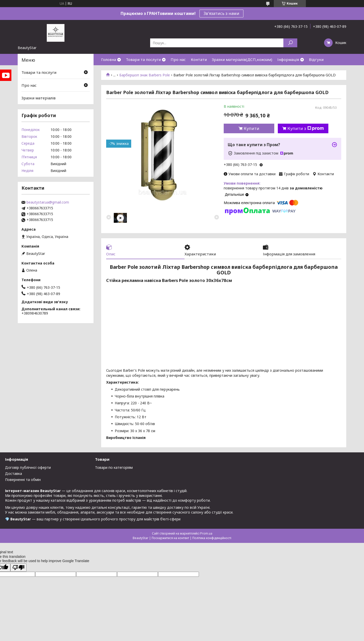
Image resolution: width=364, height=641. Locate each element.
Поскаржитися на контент (170, 538)
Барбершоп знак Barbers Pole (145, 75)
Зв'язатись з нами (221, 13)
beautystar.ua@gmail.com (48, 202)
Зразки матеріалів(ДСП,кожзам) (242, 59)
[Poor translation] (18, 568)
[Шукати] (290, 43)
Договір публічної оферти (28, 467)
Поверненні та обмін (23, 480)
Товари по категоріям (114, 467)
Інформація (288, 59)
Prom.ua (206, 533)
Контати (199, 59)
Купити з (306, 128)
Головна (109, 59)
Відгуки (316, 59)
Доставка (14, 473)
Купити (252, 128)
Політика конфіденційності (212, 538)
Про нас (178, 59)
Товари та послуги (143, 59)
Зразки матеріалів (39, 98)
